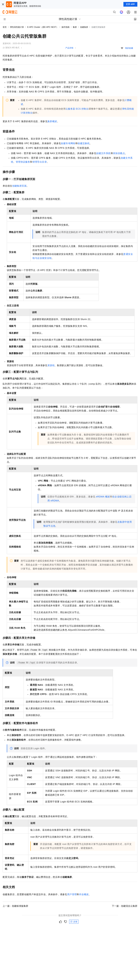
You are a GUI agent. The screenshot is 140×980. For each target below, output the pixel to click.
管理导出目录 (40, 162)
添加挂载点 (119, 153)
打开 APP (130, 4)
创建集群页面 (19, 186)
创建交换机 (84, 143)
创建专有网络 (68, 143)
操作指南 (66, 27)
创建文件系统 (103, 153)
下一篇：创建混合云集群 (125, 906)
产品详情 (69, 48)
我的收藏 (129, 48)
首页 (5, 27)
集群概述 (52, 121)
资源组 (51, 365)
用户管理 (72, 894)
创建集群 (84, 27)
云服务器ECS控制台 (77, 109)
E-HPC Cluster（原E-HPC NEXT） (43, 27)
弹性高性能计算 (17, 27)
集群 (75, 27)
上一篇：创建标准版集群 (15, 906)
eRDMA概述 (103, 497)
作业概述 (84, 894)
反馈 (74, 922)
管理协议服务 (23, 162)
